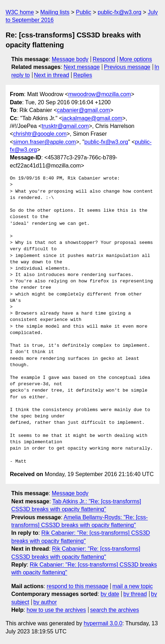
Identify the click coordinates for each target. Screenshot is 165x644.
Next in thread (51, 75)
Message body (70, 59)
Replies (83, 75)
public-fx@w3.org (120, 12)
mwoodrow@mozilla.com (100, 94)
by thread (135, 594)
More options (136, 59)
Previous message (127, 67)
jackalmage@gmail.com (92, 118)
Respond (104, 59)
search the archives (115, 610)
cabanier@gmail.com (84, 110)
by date (110, 594)
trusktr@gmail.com (65, 126)
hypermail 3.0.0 (103, 623)
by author (45, 602)
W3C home (20, 12)
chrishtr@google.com (40, 134)
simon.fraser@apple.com (44, 142)
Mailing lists (55, 12)
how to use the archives (56, 610)
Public (84, 12)
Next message (82, 67)
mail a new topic (133, 586)
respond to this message (77, 586)
